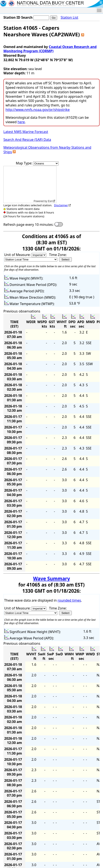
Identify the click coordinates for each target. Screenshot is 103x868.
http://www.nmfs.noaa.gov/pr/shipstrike (38, 110)
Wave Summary (51, 579)
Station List (69, 18)
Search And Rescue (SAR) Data (27, 140)
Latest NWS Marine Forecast (26, 132)
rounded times (69, 600)
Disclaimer (61, 205)
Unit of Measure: (18, 255)
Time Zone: (58, 255)
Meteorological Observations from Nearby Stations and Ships (47, 150)
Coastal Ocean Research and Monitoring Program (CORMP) (50, 49)
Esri (50, 201)
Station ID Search (18, 17)
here (21, 122)
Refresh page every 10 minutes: (28, 225)
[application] (30, 184)
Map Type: (25, 163)
